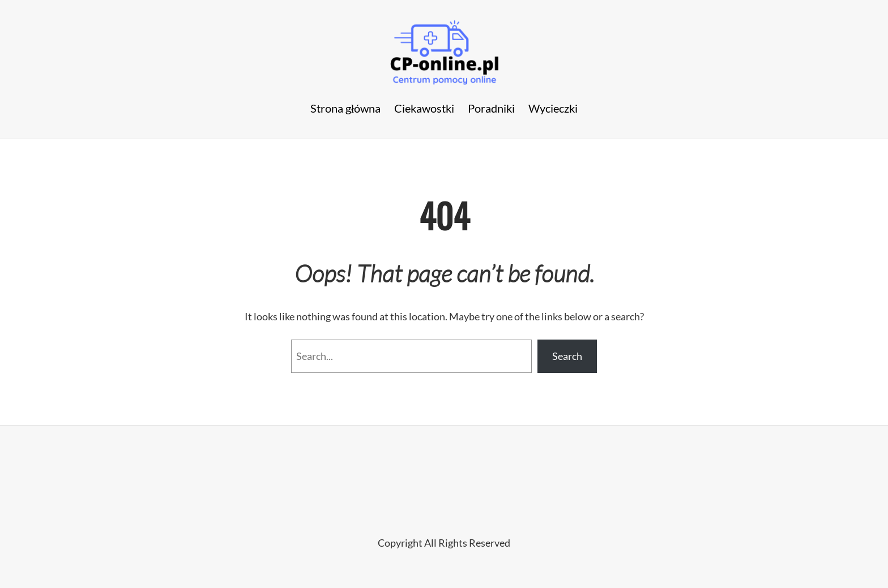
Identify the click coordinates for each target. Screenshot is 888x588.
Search (567, 356)
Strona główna (346, 108)
